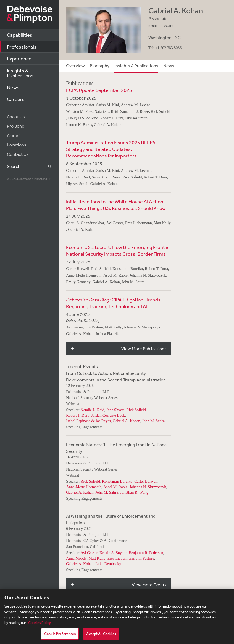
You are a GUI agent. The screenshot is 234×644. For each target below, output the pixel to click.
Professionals (22, 47)
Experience (19, 58)
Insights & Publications (20, 73)
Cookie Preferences (60, 634)
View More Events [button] (149, 585)
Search (47, 166)
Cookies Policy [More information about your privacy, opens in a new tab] (40, 623)
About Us (16, 117)
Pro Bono (16, 126)
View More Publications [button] (144, 349)
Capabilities (20, 35)
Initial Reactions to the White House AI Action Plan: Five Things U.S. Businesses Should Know (116, 205)
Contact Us (18, 154)
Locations (17, 145)
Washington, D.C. (165, 38)
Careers (16, 99)
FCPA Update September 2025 (99, 90)
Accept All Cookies (101, 634)
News (13, 87)
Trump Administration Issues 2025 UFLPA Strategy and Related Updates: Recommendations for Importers (111, 149)
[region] (117, 616)
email (153, 26)
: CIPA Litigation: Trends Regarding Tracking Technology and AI (113, 303)
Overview (75, 66)
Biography (100, 66)
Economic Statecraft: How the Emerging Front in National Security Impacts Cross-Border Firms (118, 250)
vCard (169, 26)
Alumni (14, 135)
